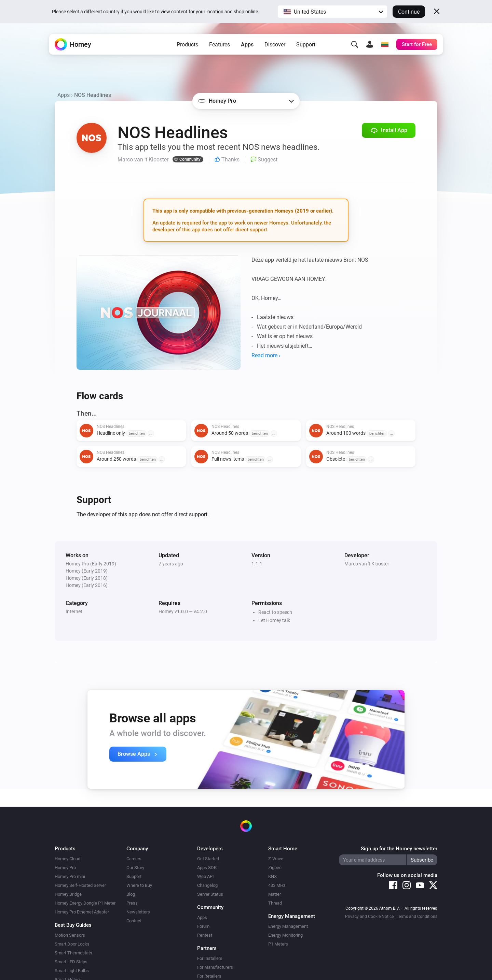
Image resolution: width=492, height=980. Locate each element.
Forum (203, 926)
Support (306, 45)
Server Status (210, 894)
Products (187, 45)
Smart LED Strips (71, 962)
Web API (206, 876)
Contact (134, 921)
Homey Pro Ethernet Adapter (82, 912)
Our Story (135, 868)
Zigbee (275, 868)
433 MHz (277, 885)
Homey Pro (65, 868)
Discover (275, 45)
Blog (131, 894)
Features (220, 45)
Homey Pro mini (70, 876)
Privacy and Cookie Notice (369, 917)
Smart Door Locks (72, 944)
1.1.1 (257, 564)
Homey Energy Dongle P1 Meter (85, 903)
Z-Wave (276, 859)
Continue (409, 12)
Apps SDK (207, 868)
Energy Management (288, 926)
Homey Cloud (67, 859)
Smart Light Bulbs (72, 971)
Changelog (207, 885)
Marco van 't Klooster (367, 564)
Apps (247, 45)
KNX (272, 876)
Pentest (205, 935)
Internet (74, 611)
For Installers (210, 958)
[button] (332, 12)
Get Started (208, 859)
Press (132, 903)
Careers (134, 859)
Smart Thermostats (73, 953)
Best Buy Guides (73, 925)
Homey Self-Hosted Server (80, 885)
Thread (275, 903)
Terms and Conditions (417, 917)
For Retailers (209, 976)
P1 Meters (278, 944)
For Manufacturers (215, 967)
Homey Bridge (68, 894)
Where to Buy (139, 885)
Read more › (266, 355)
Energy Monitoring (285, 935)
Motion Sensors (70, 935)
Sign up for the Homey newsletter (399, 849)
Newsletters (138, 912)
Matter (275, 894)
